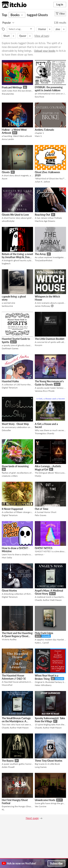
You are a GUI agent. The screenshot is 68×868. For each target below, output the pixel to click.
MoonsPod (7, 685)
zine (58, 29)
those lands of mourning (15, 466)
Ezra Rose (39, 97)
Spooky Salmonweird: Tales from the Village (50, 720)
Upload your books (45, 51)
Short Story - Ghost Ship (15, 424)
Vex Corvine (41, 806)
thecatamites (8, 94)
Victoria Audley (9, 639)
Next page (32, 818)
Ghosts (6, 172)
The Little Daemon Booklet (50, 339)
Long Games (41, 767)
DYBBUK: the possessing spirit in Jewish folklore (49, 89)
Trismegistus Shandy (45, 433)
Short (7, 36)
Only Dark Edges (44, 633)
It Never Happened (12, 509)
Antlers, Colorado (44, 130)
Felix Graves (41, 515)
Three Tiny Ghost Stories (49, 761)
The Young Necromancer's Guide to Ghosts (49, 383)
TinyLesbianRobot (44, 260)
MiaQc (38, 476)
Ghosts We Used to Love (15, 215)
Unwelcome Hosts (45, 800)
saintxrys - (40, 554)
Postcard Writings (12, 87)
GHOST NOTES (44, 548)
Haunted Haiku (10, 381)
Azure (5, 179)
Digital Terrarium (10, 388)
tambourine (7, 306)
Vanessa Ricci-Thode (45, 391)
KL (3, 809)
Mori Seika (7, 558)
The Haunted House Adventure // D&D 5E (14, 677)
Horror (42, 29)
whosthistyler (8, 221)
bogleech (6, 263)
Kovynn (39, 345)
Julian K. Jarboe (42, 182)
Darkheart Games (10, 348)
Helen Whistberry (43, 685)
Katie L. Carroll (42, 643)
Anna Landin (8, 139)
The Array (40, 254)
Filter (60, 14)
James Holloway (43, 306)
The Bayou (8, 761)
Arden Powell (8, 767)
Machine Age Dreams (45, 221)
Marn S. (39, 136)
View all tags (42, 36)
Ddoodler (6, 430)
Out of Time (42, 509)
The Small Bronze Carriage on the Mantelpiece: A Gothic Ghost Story (16, 721)
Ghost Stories (9, 591)
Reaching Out (42, 215)
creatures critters (10, 476)
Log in (60, 4)
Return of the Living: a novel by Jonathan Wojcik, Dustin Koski (17, 257)
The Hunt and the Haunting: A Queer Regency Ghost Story (17, 636)
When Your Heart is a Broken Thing (47, 677)
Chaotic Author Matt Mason (48, 600)
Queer (23, 36)
